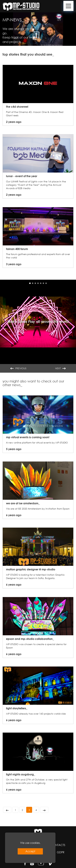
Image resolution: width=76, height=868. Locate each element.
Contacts (58, 845)
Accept (30, 851)
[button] (30, 283)
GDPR (61, 852)
